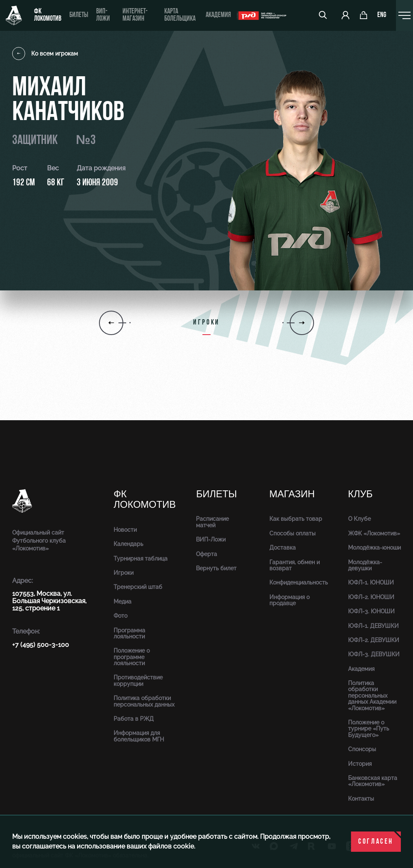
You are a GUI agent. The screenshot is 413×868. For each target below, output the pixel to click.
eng (382, 15)
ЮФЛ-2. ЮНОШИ (371, 597)
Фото (120, 616)
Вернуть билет (216, 568)
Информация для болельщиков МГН (139, 736)
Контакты (361, 799)
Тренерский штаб (138, 587)
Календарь (128, 544)
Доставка (283, 548)
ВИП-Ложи (211, 539)
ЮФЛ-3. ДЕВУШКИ (374, 654)
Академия (218, 15)
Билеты (79, 15)
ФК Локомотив (48, 15)
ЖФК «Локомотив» (374, 533)
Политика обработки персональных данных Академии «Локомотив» (372, 696)
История (360, 764)
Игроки (124, 573)
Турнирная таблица (141, 559)
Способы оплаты (293, 533)
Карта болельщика (180, 15)
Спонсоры (362, 749)
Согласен (376, 842)
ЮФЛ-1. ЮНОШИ (371, 582)
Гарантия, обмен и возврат (295, 565)
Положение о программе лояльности (132, 657)
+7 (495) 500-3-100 (41, 645)
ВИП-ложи (103, 15)
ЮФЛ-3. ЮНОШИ (371, 611)
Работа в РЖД (134, 719)
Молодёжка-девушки (365, 565)
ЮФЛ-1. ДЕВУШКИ (373, 626)
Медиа (123, 602)
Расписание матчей (212, 522)
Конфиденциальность (299, 582)
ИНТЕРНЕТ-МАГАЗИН (135, 15)
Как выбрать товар (296, 519)
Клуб (360, 494)
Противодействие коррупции (138, 680)
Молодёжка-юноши (374, 548)
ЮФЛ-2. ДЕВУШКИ (374, 640)
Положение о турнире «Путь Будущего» (369, 729)
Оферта (206, 554)
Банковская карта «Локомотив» (373, 781)
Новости (125, 530)
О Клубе (359, 519)
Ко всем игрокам (45, 54)
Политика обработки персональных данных (144, 701)
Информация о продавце (289, 600)
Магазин (292, 494)
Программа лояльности (129, 633)
